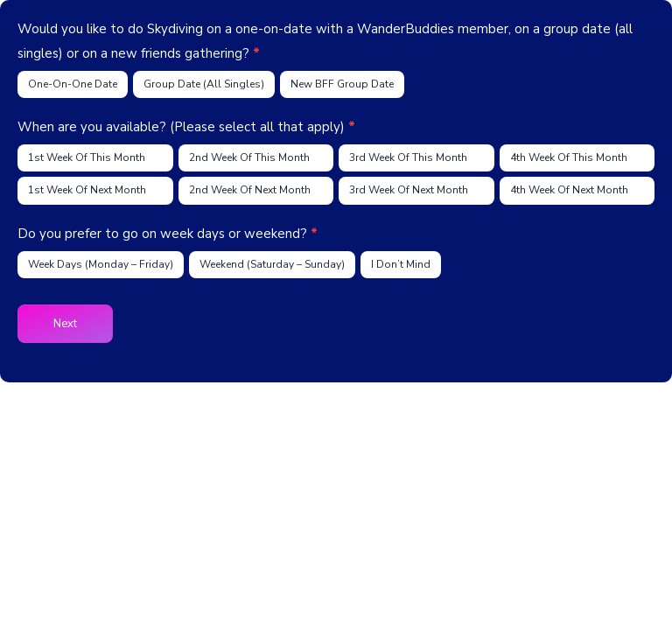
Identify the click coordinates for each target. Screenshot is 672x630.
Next (65, 324)
